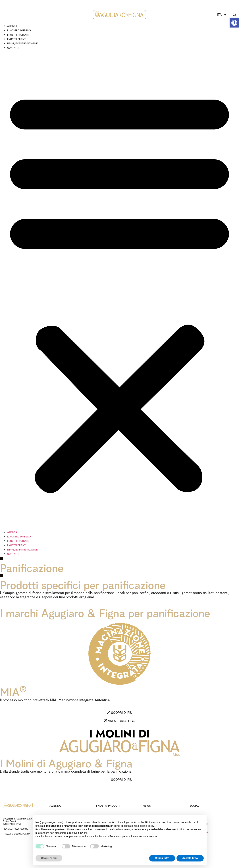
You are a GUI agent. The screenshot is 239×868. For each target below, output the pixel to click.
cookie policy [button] (147, 826)
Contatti (13, 48)
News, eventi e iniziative (22, 43)
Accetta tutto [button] (190, 858)
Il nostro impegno (19, 30)
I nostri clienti (17, 39)
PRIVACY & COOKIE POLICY (16, 834)
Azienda (12, 26)
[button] (234, 23)
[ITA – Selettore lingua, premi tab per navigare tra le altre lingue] (222, 15)
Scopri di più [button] (49, 858)
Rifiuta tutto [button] (162, 858)
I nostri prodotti (18, 35)
